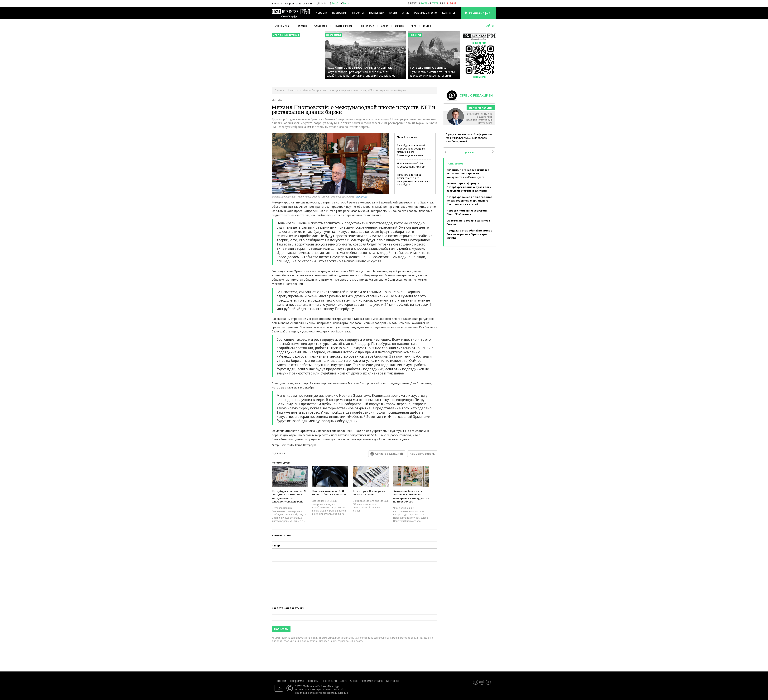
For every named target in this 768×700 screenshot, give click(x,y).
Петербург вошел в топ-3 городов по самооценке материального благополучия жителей (411, 150)
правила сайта (337, 689)
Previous (445, 152)
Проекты (358, 13)
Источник (362, 197)
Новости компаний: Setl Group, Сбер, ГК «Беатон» (411, 165)
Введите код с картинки (288, 608)
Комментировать (422, 454)
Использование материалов (311, 689)
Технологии (367, 26)
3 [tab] (471, 153)
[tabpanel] (469, 126)
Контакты (448, 13)
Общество (321, 26)
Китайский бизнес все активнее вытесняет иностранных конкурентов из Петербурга (413, 180)
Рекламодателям (426, 13)
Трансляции (376, 13)
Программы (340, 13)
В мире (399, 26)
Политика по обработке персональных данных (321, 693)
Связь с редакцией (389, 454)
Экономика (282, 26)
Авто (413, 26)
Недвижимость (343, 26)
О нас (406, 13)
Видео (427, 26)
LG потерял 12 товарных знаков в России (369, 493)
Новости (321, 13)
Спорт (385, 26)
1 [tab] (466, 153)
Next (493, 152)
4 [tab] (473, 153)
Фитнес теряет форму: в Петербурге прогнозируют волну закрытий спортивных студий (469, 187)
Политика (302, 26)
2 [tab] (468, 153)
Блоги (393, 13)
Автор (276, 545)
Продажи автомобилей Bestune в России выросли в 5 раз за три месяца (469, 234)
